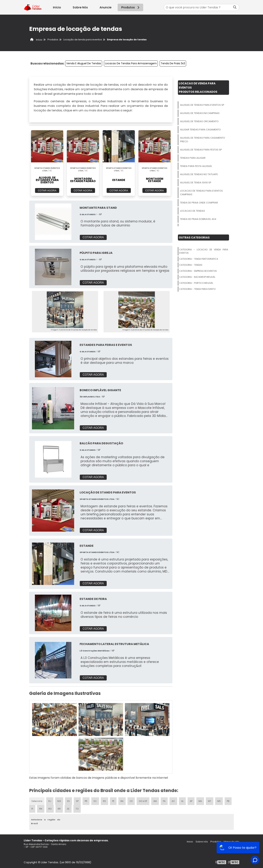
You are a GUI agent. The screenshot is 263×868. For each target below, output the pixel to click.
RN (41, 809)
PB (228, 801)
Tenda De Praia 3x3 (173, 63)
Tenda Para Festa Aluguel (196, 166)
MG (59, 801)
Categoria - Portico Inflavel (196, 283)
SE (68, 809)
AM (155, 801)
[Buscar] (235, 7)
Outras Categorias (194, 237)
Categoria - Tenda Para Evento (197, 289)
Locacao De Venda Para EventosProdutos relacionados (198, 88)
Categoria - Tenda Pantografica (199, 259)
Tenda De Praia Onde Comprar (199, 203)
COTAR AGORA (47, 190)
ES (68, 801)
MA (200, 801)
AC (173, 801)
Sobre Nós (80, 7)
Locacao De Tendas (193, 211)
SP (77, 801)
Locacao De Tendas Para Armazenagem (131, 63)
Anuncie (105, 7)
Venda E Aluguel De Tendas (84, 63)
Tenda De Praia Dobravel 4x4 (198, 219)
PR (86, 801)
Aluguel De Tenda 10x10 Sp (196, 183)
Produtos (131, 7)
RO (50, 809)
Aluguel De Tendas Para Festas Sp (201, 150)
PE (113, 801)
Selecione (37, 801)
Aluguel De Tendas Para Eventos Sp (202, 105)
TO (77, 809)
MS (219, 801)
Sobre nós (202, 842)
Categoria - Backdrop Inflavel (197, 277)
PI (32, 809)
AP (191, 801)
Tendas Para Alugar (193, 158)
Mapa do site (231, 842)
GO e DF (143, 801)
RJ (50, 801)
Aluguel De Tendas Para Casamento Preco (203, 140)
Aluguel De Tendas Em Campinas (200, 113)
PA (164, 801)
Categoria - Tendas (191, 265)
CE (131, 801)
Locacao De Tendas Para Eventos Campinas (201, 193)
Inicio (190, 842)
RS (104, 801)
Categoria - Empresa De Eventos (198, 271)
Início (57, 7)
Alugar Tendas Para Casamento (200, 130)
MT (210, 801)
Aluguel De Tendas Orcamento (199, 121)
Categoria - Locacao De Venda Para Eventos (204, 251)
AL (182, 801)
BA (122, 801)
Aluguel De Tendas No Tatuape (199, 174)
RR (59, 809)
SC (95, 801)
